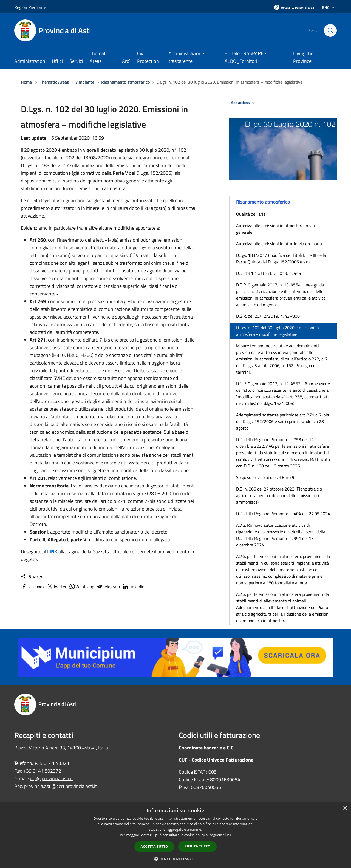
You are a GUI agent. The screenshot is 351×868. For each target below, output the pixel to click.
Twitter (57, 587)
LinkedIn (133, 587)
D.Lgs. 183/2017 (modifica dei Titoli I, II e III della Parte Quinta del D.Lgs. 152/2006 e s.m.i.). (281, 258)
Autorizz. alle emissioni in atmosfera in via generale (275, 229)
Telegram (108, 587)
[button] (175, 859)
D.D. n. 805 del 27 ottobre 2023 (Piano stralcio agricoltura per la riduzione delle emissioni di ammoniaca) (279, 495)
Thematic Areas (54, 82)
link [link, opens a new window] (228, 835)
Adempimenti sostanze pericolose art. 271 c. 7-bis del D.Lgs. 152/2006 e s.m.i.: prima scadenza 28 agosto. (282, 421)
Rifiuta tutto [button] (198, 846)
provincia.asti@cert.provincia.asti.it (60, 786)
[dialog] (175, 835)
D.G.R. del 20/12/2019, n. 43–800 (268, 316)
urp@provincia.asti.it (51, 778)
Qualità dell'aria (251, 214)
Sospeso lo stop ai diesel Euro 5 (265, 477)
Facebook (33, 587)
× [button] (345, 808)
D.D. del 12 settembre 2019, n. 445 (269, 273)
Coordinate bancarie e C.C (206, 748)
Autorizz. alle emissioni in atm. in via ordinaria (279, 244)
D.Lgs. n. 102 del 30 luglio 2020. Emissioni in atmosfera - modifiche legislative (278, 331)
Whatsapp (81, 587)
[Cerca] (330, 30)
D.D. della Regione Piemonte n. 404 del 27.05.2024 (283, 514)
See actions (244, 103)
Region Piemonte (30, 7)
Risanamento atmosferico (125, 82)
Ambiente (85, 82)
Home (26, 82)
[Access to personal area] (294, 7)
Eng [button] (329, 7)
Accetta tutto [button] (154, 846)
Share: (31, 577)
